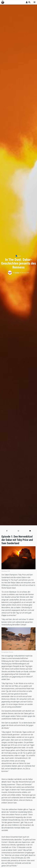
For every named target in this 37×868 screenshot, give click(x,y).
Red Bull (17, 273)
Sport (19, 256)
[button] (7, 531)
